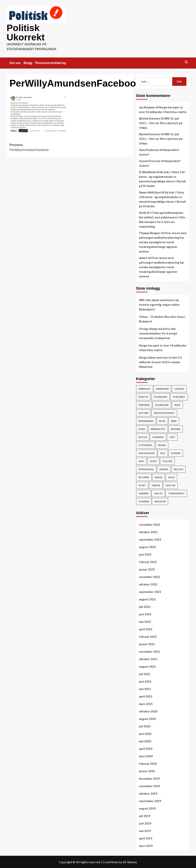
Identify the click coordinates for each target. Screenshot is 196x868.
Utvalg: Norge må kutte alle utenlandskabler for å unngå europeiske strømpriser (158, 333)
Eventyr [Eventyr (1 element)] (143, 396)
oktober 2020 (148, 711)
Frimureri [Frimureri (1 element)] (144, 404)
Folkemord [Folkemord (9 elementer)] (160, 396)
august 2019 (147, 808)
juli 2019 (145, 816)
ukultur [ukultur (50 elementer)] (170, 485)
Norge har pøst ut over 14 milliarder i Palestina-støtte (163, 347)
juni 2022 (145, 614)
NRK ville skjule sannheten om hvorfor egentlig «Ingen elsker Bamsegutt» (159, 304)
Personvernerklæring (51, 63)
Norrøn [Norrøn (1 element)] (176, 453)
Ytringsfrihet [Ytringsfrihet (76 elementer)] (176, 493)
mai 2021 (145, 688)
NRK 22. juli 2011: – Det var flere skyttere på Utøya (161, 123)
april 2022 (146, 629)
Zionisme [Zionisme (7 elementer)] (144, 501)
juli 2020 (145, 726)
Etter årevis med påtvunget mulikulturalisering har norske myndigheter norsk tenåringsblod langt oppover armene (163, 242)
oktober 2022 (148, 584)
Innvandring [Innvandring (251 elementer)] (146, 421)
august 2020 (147, 718)
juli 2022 (145, 606)
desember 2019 (149, 778)
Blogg (28, 63)
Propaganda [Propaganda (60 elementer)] (146, 469)
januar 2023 (147, 569)
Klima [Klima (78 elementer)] (142, 429)
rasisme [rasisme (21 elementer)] (164, 469)
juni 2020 (145, 733)
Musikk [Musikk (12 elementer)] (162, 445)
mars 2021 (146, 703)
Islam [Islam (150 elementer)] (162, 421)
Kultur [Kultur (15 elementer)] (143, 437)
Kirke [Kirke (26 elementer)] (174, 421)
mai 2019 (145, 830)
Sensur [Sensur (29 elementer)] (159, 477)
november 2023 (149, 524)
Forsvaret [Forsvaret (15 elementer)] (179, 396)
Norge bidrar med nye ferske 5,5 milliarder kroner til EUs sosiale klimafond (160, 362)
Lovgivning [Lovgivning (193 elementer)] (145, 445)
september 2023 (150, 539)
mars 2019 (146, 845)
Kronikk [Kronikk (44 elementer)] (176, 429)
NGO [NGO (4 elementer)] (163, 453)
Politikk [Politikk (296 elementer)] (167, 461)
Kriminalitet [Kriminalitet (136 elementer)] (158, 429)
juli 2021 (145, 674)
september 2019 (150, 801)
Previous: (40, 147)
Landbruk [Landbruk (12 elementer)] (158, 437)
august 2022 (147, 599)
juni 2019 (145, 823)
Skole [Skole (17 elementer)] (171, 477)
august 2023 (147, 547)
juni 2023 (145, 554)
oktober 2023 (148, 532)
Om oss (15, 63)
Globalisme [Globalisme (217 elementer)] (162, 404)
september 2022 (150, 591)
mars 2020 (146, 756)
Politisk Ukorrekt (26, 32)
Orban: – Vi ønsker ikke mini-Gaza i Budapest (162, 319)
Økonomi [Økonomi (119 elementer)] (160, 501)
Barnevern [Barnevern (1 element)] (162, 388)
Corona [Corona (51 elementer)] (179, 388)
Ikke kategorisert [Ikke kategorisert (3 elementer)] (164, 413)
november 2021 (149, 651)
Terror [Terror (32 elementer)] (156, 485)
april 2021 (146, 696)
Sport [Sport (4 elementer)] (142, 485)
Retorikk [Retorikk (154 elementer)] (144, 477)
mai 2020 (145, 741)
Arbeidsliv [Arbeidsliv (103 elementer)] (145, 388)
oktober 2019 (148, 793)
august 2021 (147, 666)
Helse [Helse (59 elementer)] (177, 404)
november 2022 (149, 576)
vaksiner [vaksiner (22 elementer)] (144, 493)
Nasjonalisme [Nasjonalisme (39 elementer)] (147, 453)
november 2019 (149, 786)
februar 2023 (148, 561)
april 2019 (146, 838)
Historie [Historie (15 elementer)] (143, 413)
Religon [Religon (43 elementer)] (178, 469)
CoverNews (110, 862)
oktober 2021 (148, 659)
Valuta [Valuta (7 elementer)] (158, 493)
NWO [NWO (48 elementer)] (141, 461)
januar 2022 (147, 644)
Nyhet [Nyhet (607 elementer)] (153, 461)
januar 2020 (147, 771)
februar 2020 (148, 763)
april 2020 (146, 748)
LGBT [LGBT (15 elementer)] (172, 437)
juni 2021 (145, 681)
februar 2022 (148, 636)
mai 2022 (145, 621)
